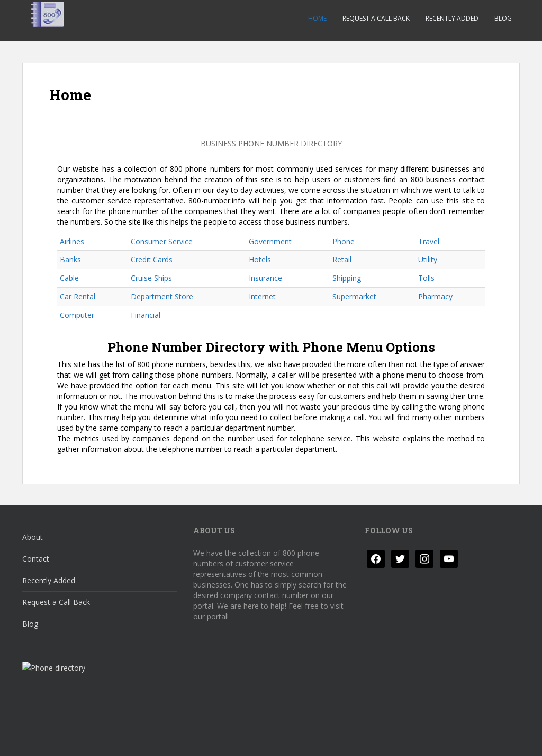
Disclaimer (113, 739)
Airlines (72, 241)
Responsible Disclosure (187, 739)
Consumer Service (162, 241)
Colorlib (435, 739)
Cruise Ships (151, 278)
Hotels (260, 259)
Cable (69, 278)
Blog (503, 18)
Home (317, 18)
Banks (70, 259)
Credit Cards (152, 259)
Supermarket (354, 296)
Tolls (426, 278)
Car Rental (78, 296)
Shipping (347, 278)
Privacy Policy (54, 739)
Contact (36, 559)
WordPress (503, 739)
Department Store (162, 296)
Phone (344, 241)
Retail (342, 259)
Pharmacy (435, 296)
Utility (428, 259)
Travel (429, 241)
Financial (146, 315)
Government (270, 241)
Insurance (265, 278)
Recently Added (452, 18)
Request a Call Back (376, 18)
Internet (262, 296)
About (33, 537)
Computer (77, 315)
